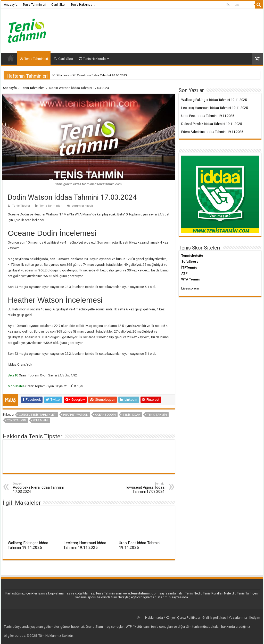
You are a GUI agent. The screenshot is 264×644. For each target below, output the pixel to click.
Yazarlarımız (238, 618)
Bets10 (13, 375)
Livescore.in (190, 288)
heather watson (76, 415)
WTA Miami (41, 420)
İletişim (255, 618)
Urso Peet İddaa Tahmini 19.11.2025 (208, 116)
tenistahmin (16, 420)
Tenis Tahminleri (34, 5)
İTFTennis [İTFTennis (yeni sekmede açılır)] (189, 267)
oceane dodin (105, 415)
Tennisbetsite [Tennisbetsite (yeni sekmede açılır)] (192, 256)
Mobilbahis (16, 386)
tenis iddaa (131, 415)
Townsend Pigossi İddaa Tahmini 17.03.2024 (138, 488)
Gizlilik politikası (214, 618)
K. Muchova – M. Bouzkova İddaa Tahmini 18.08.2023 (90, 75)
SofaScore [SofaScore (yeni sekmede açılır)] (190, 261)
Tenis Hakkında (81, 5)
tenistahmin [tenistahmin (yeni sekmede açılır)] (161, 597)
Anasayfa (11, 5)
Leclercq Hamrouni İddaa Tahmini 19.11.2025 (85, 545)
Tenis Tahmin (157, 415)
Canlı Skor (58, 5)
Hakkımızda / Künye (160, 618)
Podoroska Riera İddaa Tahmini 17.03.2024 (39, 488)
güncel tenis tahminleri (38, 415)
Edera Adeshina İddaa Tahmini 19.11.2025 (212, 132)
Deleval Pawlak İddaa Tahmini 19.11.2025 (212, 124)
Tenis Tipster (21, 206)
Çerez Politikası (189, 618)
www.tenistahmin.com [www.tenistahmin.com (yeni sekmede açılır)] (141, 593)
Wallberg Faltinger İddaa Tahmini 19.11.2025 (28, 545)
